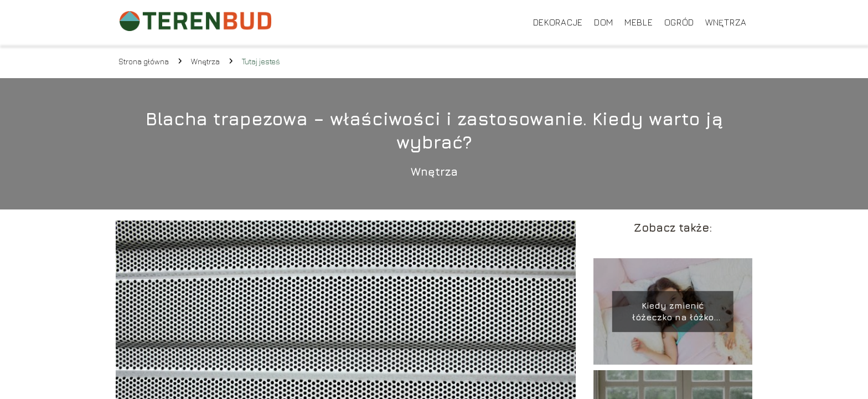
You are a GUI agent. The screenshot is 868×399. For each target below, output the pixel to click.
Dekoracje (558, 22)
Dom (604, 22)
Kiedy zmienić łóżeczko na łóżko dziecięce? (673, 312)
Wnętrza (726, 22)
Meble (639, 22)
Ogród (680, 22)
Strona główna (144, 61)
